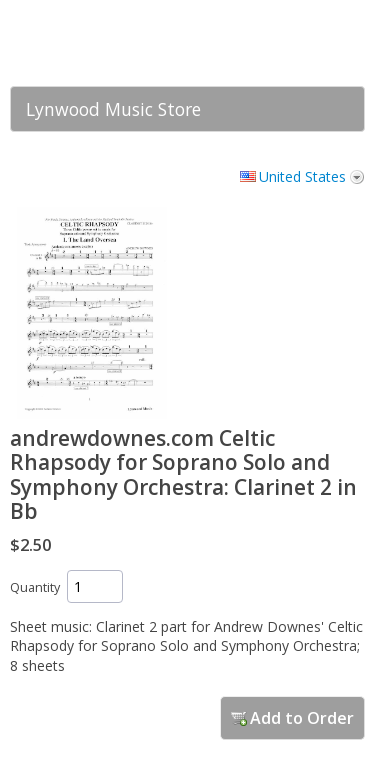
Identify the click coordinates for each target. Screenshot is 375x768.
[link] (310, 43)
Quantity (35, 587)
